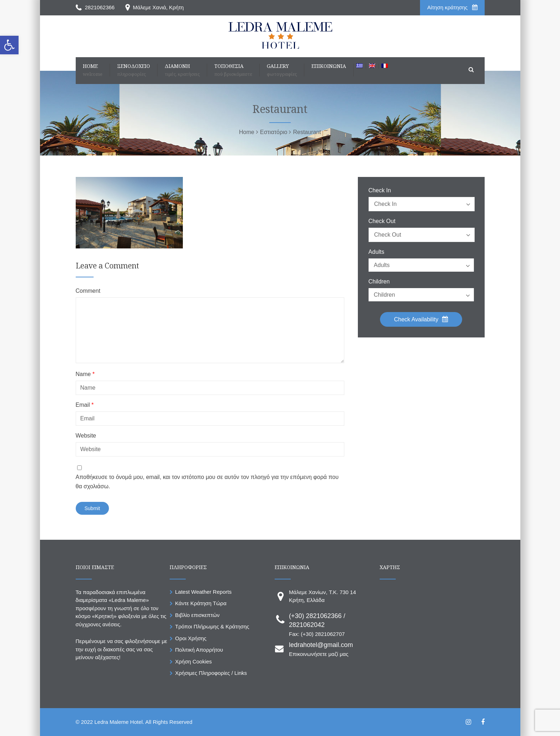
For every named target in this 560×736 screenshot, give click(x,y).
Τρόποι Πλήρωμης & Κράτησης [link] (212, 626)
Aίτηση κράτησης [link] (452, 7)
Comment (88, 291)
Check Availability (421, 319)
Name (85, 374)
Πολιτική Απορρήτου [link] (199, 650)
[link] (9, 45)
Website (86, 436)
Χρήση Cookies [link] (193, 661)
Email (85, 405)
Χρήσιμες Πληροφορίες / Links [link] (211, 673)
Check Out (382, 221)
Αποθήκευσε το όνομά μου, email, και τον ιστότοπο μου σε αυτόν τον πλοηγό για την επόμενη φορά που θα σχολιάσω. (207, 482)
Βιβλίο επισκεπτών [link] (197, 615)
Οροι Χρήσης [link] (191, 638)
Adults (376, 252)
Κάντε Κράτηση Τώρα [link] (201, 603)
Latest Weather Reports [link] (203, 592)
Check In (380, 191)
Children (379, 282)
